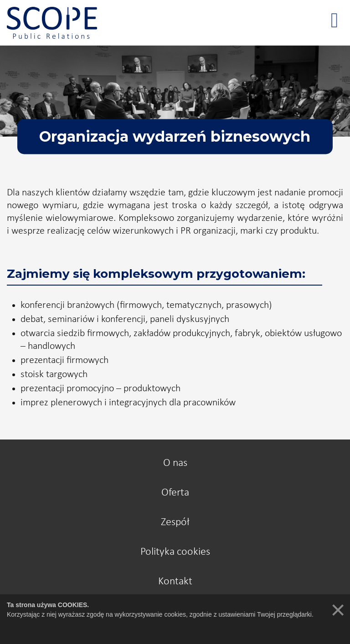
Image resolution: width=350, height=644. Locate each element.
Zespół (175, 522)
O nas (175, 463)
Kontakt (175, 582)
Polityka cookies (175, 552)
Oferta (175, 493)
